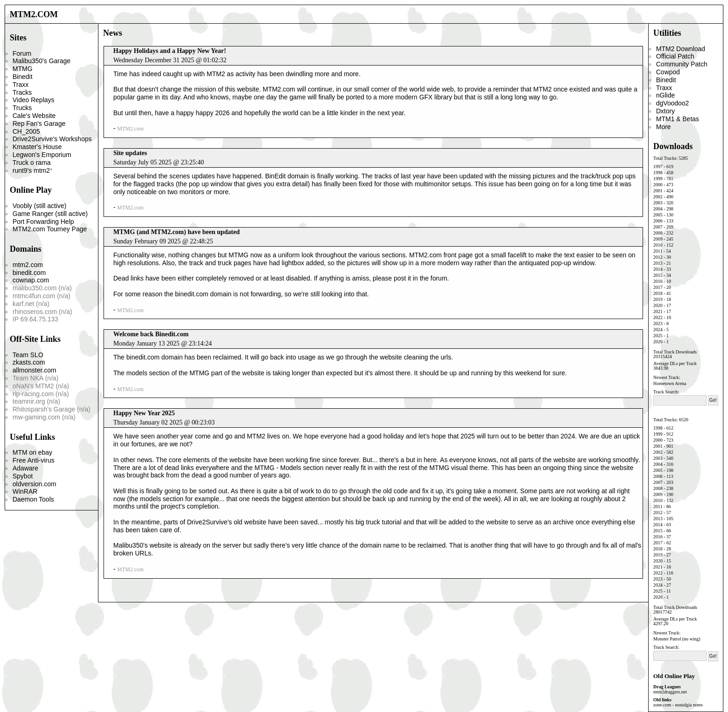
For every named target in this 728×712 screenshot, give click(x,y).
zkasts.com (29, 362)
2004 (658, 209)
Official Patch (675, 56)
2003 (658, 203)
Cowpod (668, 72)
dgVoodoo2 (673, 103)
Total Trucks (665, 420)
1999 (658, 179)
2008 (658, 233)
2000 (658, 185)
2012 (658, 257)
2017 (658, 287)
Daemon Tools (33, 499)
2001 (658, 191)
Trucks (22, 108)
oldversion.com (34, 484)
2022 (658, 317)
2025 (658, 336)
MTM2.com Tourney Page (50, 229)
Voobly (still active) (39, 206)
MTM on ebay (32, 452)
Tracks (22, 92)
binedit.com (29, 273)
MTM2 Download (681, 49)
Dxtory (665, 111)
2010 (658, 245)
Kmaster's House (37, 147)
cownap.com (31, 280)
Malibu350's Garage (42, 61)
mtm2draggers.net (670, 692)
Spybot (23, 476)
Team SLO (28, 355)
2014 (658, 269)
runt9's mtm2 (31, 170)
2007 (658, 227)
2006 (658, 221)
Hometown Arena (670, 383)
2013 (658, 263)
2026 (658, 342)
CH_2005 (26, 131)
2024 (658, 330)
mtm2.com (28, 265)
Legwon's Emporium (42, 155)
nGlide (665, 95)
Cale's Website (34, 116)
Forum (22, 53)
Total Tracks (665, 158)
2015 (658, 275)
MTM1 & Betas (678, 119)
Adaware (25, 468)
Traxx (20, 85)
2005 (658, 215)
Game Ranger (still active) (50, 214)
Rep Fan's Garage (39, 124)
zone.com (662, 705)
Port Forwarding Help (43, 222)
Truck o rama (32, 163)
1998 (658, 173)
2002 (658, 197)
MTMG (23, 69)
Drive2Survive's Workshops (52, 139)
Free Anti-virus (33, 460)
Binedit (23, 77)
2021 (658, 311)
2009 (658, 239)
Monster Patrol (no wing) (677, 639)
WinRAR (25, 491)
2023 (658, 323)
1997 (658, 167)
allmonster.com (34, 370)
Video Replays (33, 100)
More (663, 127)
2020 (658, 305)
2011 (658, 251)
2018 (658, 293)
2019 (658, 299)
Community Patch (682, 64)
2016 (658, 281)
